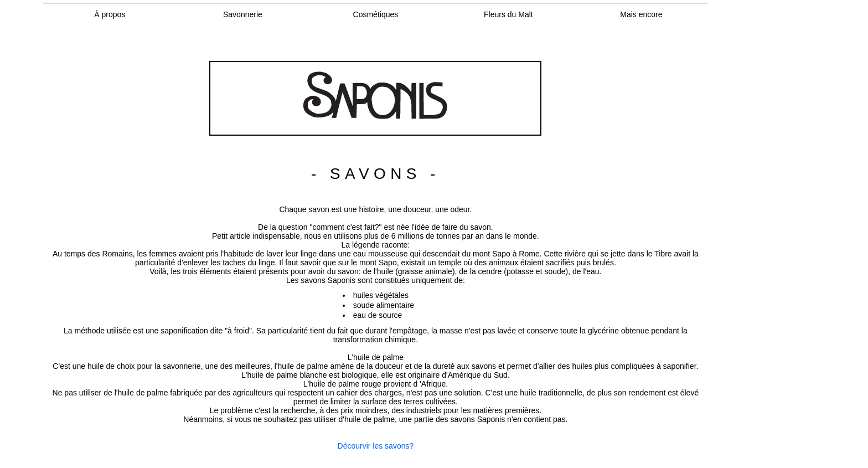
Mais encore (641, 14)
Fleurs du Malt (508, 14)
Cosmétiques (376, 14)
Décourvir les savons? (376, 446)
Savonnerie (243, 14)
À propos (110, 14)
